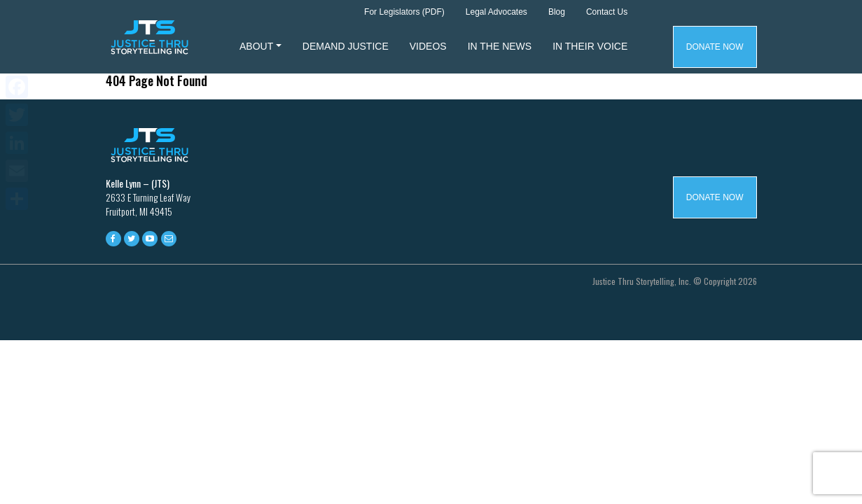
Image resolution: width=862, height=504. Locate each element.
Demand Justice (346, 46)
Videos (428, 46)
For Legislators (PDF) (404, 12)
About (256, 46)
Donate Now (715, 47)
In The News (500, 46)
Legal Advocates (496, 12)
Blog (557, 12)
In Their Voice (590, 46)
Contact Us (607, 12)
